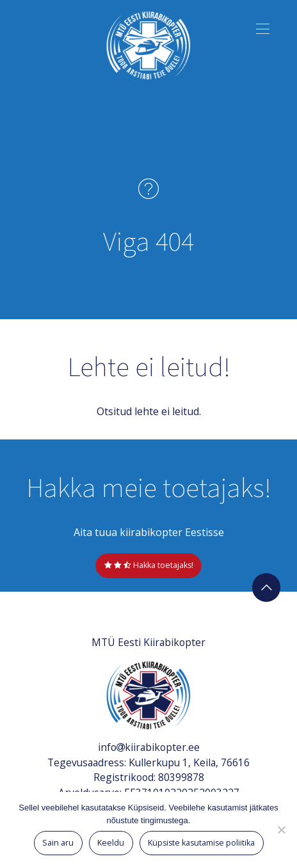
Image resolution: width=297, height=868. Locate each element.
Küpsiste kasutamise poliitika (201, 843)
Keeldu (111, 843)
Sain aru (58, 843)
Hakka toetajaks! (149, 565)
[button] (263, 27)
